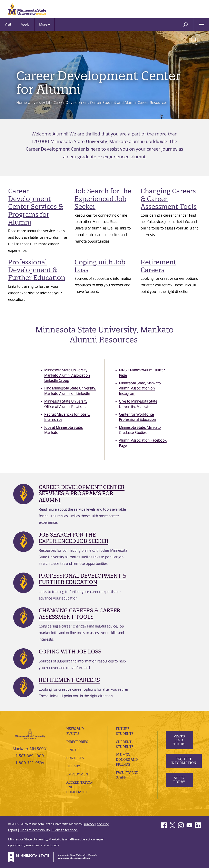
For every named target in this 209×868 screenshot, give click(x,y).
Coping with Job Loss (100, 266)
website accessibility (35, 830)
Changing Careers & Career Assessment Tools (80, 614)
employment (78, 774)
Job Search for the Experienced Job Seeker (103, 199)
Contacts (75, 758)
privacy (89, 824)
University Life (40, 103)
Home (22, 103)
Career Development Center (78, 103)
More (45, 24)
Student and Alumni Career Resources (135, 103)
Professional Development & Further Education (37, 270)
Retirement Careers (158, 266)
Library (73, 766)
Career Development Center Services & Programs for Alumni (36, 207)
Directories (77, 742)
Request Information (184, 761)
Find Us (73, 750)
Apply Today (179, 780)
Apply (25, 24)
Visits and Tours (179, 740)
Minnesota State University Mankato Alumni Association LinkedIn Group (67, 375)
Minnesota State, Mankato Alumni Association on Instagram (140, 388)
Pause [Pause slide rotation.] (196, 40)
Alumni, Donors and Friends (127, 759)
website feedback (65, 830)
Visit (8, 24)
